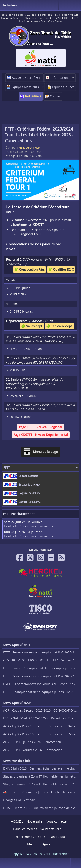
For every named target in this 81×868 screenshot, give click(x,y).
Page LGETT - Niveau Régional (40, 427)
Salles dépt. (32, 326)
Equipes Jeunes (63, 87)
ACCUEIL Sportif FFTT (27, 78)
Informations (60, 78)
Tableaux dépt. (60, 326)
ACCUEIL (17, 821)
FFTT (7, 467)
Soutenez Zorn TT (53, 829)
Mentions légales (40, 844)
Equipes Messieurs (25, 87)
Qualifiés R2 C (61, 269)
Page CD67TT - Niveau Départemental (41, 435)
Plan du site (57, 837)
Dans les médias (25, 829)
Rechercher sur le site (29, 837)
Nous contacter (57, 821)
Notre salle (34, 821)
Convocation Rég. (29, 269)
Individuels (33, 96)
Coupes (55, 96)
